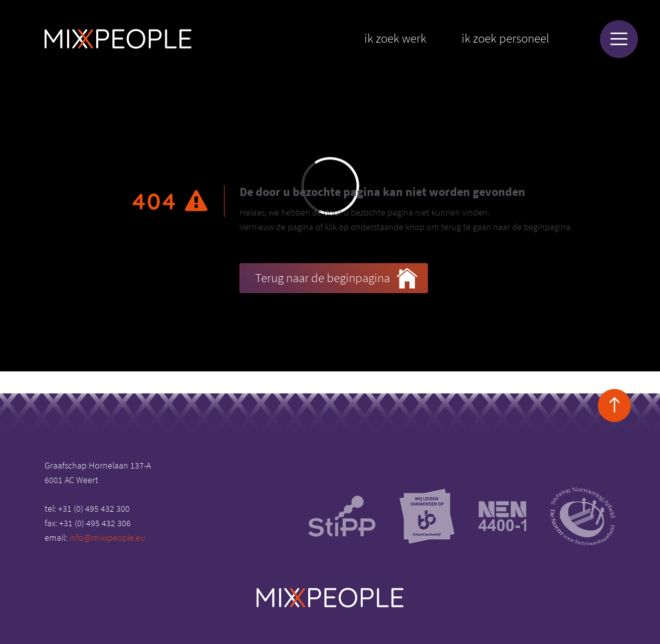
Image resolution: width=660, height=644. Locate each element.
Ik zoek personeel (505, 38)
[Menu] (619, 39)
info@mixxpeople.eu (107, 538)
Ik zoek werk (395, 38)
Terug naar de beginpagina (336, 279)
